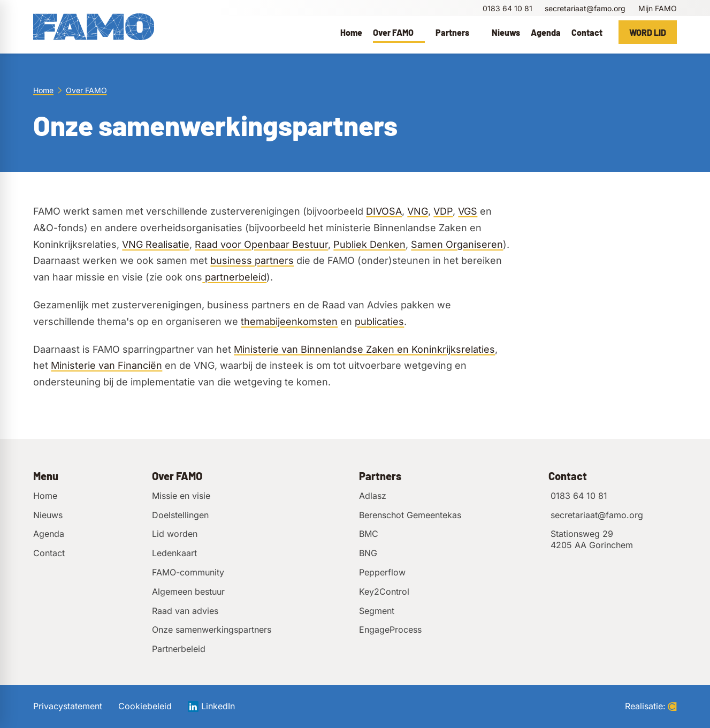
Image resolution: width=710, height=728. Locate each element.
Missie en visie (181, 496)
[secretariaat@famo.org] (584, 8)
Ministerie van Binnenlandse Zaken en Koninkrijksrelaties (364, 349)
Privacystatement (68, 706)
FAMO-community (188, 572)
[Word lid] (648, 32)
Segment (377, 611)
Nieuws (48, 515)
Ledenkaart (174, 553)
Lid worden (175, 534)
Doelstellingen (180, 515)
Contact (49, 553)
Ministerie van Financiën (106, 365)
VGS (468, 211)
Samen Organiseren (457, 244)
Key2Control (384, 591)
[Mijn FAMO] (656, 8)
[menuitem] (351, 32)
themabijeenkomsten (289, 321)
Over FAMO (86, 90)
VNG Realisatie (156, 244)
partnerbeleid (234, 277)
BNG (368, 553)
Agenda (49, 534)
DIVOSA (384, 211)
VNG (418, 211)
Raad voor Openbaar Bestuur (261, 244)
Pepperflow (382, 572)
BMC (369, 534)
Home (43, 90)
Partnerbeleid (179, 649)
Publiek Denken (369, 244)
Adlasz (373, 496)
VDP (443, 211)
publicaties (379, 321)
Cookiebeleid (145, 706)
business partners (252, 260)
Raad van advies (185, 611)
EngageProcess (390, 630)
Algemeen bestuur (188, 591)
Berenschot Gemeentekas (410, 515)
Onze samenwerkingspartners (212, 630)
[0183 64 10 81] (507, 8)
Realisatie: (651, 706)
